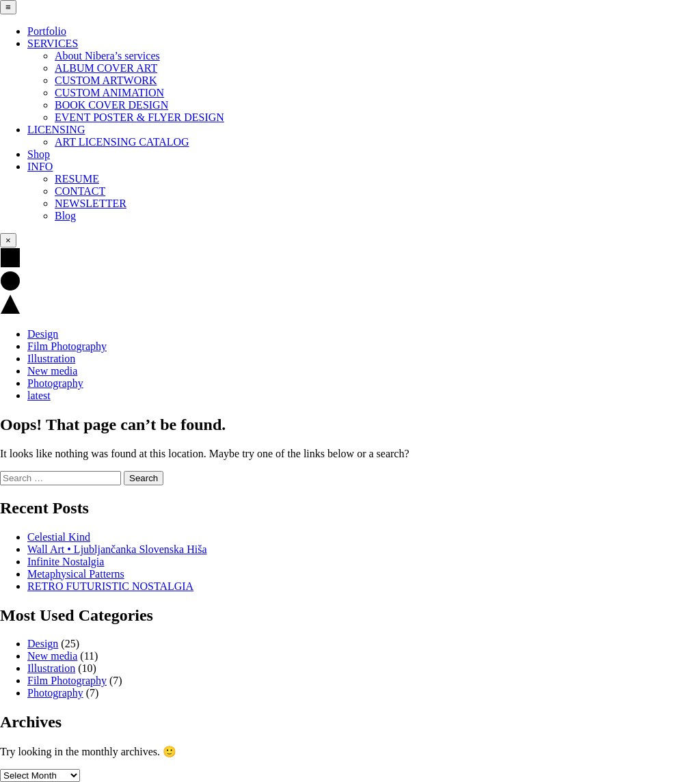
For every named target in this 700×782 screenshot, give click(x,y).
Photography (55, 383)
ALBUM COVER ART (106, 68)
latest (39, 395)
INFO (40, 166)
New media (52, 371)
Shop (39, 154)
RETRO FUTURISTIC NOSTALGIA (110, 586)
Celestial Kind (59, 537)
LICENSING (56, 130)
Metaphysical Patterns (76, 574)
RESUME (77, 179)
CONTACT (80, 191)
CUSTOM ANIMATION (109, 93)
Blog (65, 216)
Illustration (51, 359)
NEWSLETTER (91, 203)
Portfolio (47, 31)
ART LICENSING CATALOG (122, 142)
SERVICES (53, 43)
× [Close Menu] (8, 240)
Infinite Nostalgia (66, 562)
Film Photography (67, 346)
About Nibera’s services (107, 56)
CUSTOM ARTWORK (106, 80)
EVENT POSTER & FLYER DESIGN (139, 117)
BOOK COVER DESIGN (111, 105)
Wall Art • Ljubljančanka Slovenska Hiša (117, 549)
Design (43, 334)
